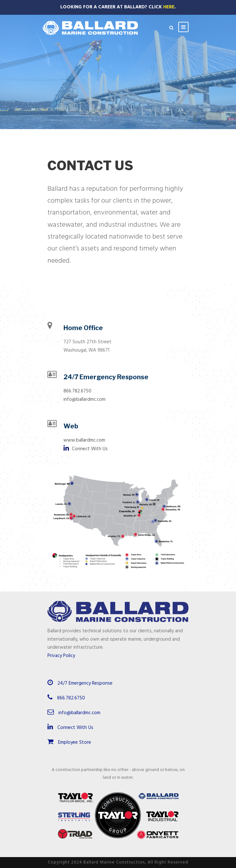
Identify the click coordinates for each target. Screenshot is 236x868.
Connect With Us (86, 449)
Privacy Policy (61, 656)
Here (169, 7)
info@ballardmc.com (84, 399)
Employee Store (69, 742)
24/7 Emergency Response (85, 683)
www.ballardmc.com (84, 440)
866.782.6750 (77, 391)
